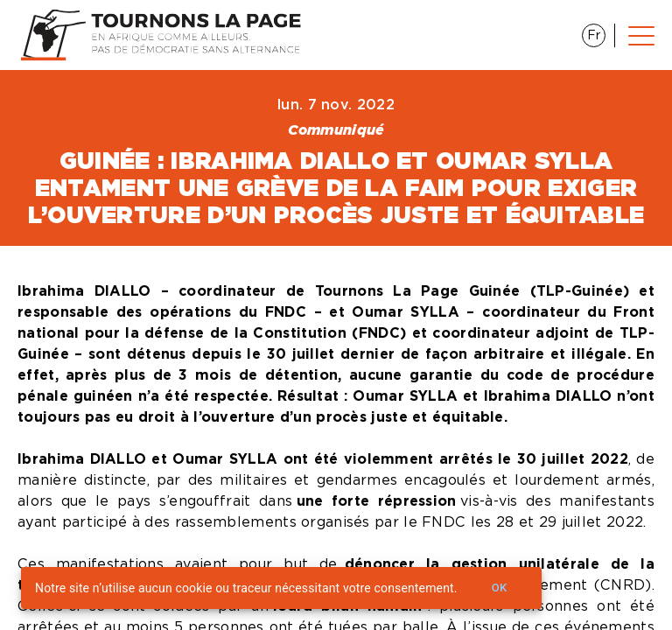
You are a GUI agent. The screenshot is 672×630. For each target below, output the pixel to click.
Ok (500, 588)
